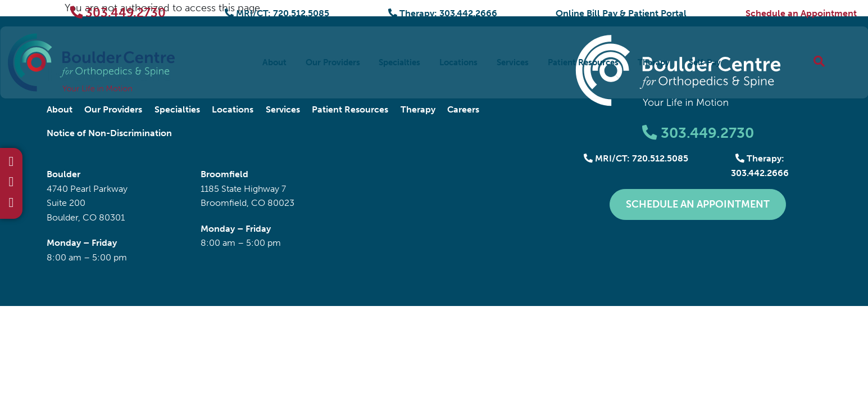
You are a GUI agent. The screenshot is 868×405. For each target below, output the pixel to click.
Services (513, 62)
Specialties (399, 62)
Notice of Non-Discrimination (109, 133)
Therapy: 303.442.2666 (443, 13)
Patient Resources (583, 62)
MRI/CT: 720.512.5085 (277, 13)
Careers (463, 109)
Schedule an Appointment (801, 13)
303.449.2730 (118, 13)
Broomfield (224, 174)
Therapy (654, 62)
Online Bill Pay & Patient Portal (621, 13)
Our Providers (333, 62)
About (274, 62)
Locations (458, 62)
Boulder (63, 174)
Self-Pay (705, 62)
